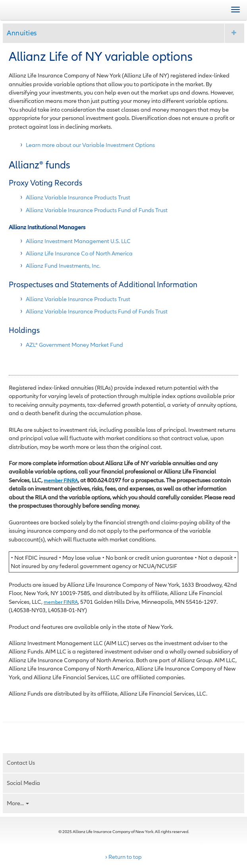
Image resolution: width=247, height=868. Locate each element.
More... (18, 803)
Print (13, 735)
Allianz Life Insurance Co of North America (79, 253)
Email (28, 735)
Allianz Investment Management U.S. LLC (78, 241)
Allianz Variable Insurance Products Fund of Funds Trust (97, 210)
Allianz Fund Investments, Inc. (63, 266)
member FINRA (61, 480)
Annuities (22, 33)
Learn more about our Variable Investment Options (90, 145)
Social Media (23, 783)
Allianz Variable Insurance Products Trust (78, 197)
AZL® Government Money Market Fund (74, 345)
